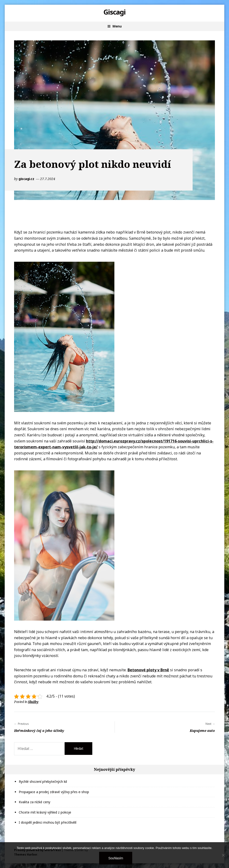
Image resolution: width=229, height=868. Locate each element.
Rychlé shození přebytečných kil (43, 782)
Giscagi (115, 12)
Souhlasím (116, 858)
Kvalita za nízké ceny (35, 802)
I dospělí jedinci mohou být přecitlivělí (48, 822)
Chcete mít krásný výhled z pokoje (45, 812)
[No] (223, 855)
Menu (117, 26)
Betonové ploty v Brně (148, 670)
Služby (33, 702)
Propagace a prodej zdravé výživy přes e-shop (54, 792)
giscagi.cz (27, 179)
